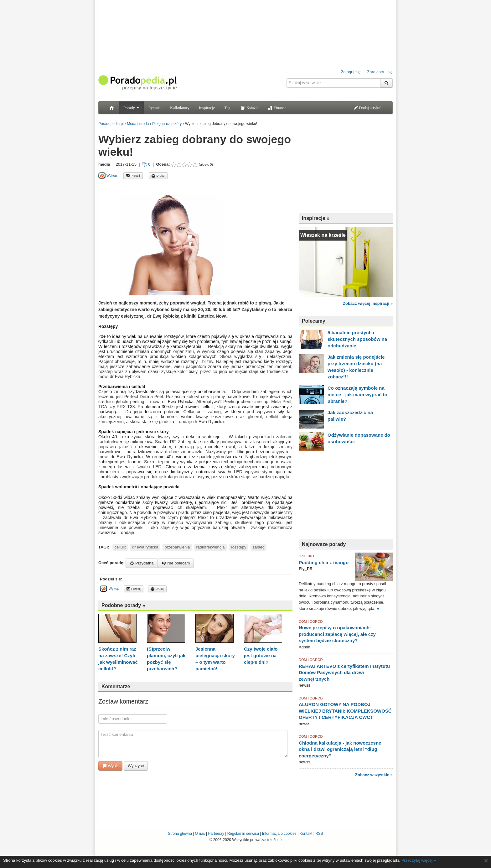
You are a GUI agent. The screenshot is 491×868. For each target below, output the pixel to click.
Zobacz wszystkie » (374, 775)
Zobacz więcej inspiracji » (368, 303)
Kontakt (306, 834)
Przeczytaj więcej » (419, 860)
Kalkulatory (180, 108)
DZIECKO (306, 556)
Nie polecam (176, 563)
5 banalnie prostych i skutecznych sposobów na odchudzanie (357, 339)
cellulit (120, 547)
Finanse (277, 108)
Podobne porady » (123, 605)
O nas (200, 834)
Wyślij (110, 766)
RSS (319, 834)
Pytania (155, 108)
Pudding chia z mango (324, 562)
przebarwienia (177, 547)
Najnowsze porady (324, 544)
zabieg (259, 547)
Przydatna (142, 563)
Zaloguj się (351, 72)
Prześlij (133, 176)
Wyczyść (136, 766)
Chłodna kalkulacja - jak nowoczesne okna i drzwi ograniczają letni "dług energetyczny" (340, 749)
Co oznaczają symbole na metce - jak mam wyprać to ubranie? (357, 395)
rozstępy (238, 547)
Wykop (108, 175)
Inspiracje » (316, 218)
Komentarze (116, 686)
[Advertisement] (172, 186)
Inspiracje (207, 108)
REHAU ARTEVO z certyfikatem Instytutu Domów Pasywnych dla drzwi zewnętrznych (344, 673)
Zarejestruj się (380, 72)
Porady (131, 108)
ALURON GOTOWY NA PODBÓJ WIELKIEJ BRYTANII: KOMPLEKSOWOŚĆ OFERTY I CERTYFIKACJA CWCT (345, 711)
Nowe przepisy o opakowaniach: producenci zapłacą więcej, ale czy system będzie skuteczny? (337, 634)
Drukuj (158, 176)
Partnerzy (216, 834)
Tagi (228, 108)
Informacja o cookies (279, 834)
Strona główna (180, 834)
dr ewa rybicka (145, 547)
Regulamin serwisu (243, 834)
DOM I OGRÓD (311, 621)
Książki (250, 108)
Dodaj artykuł (367, 108)
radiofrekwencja (210, 547)
